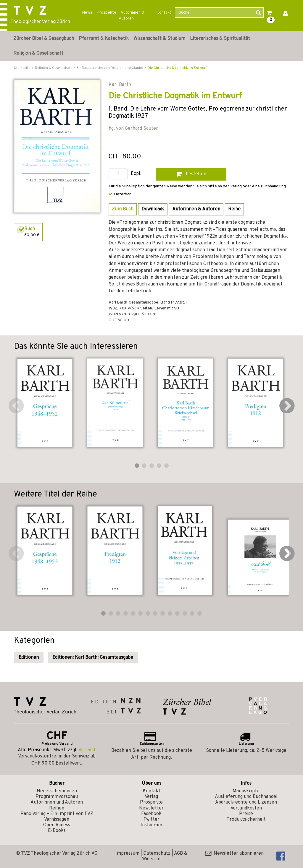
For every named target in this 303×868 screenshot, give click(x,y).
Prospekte (106, 13)
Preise (246, 814)
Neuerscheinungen (57, 791)
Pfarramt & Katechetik (104, 39)
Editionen (29, 658)
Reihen (57, 808)
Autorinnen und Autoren (57, 802)
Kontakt (164, 13)
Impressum (127, 854)
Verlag (151, 797)
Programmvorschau (57, 797)
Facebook (151, 814)
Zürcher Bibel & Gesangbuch (44, 39)
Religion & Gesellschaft (38, 53)
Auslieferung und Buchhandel (246, 797)
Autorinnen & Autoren (132, 16)
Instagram (151, 825)
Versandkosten (246, 808)
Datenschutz (157, 854)
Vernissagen (57, 820)
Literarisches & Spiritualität (220, 39)
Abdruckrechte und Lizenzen (246, 802)
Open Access (57, 825)
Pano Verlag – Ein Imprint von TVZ (57, 814)
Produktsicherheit (246, 820)
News (87, 13)
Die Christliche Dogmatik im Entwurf (177, 68)
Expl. (136, 174)
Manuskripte (246, 791)
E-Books (57, 831)
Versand (87, 750)
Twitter (151, 820)
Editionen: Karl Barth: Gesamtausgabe (93, 658)
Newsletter (151, 808)
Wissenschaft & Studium (159, 39)
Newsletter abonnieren (234, 854)
